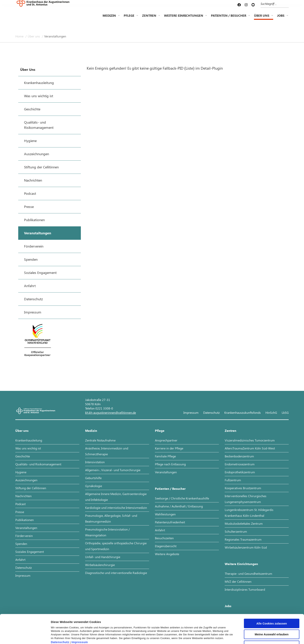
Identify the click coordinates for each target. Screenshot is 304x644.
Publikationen (25, 520)
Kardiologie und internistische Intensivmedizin (116, 508)
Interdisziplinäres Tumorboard (245, 589)
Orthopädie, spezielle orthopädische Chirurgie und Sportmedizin (116, 546)
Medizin (109, 19)
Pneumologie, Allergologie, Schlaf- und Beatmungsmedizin (111, 518)
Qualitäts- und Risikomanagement (38, 464)
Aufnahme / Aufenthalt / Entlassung (179, 506)
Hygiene (21, 472)
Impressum (80, 621)
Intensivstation (95, 462)
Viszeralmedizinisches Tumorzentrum (250, 440)
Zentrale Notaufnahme (100, 440)
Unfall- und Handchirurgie (103, 557)
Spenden (21, 544)
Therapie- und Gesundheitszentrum (248, 573)
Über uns (262, 19)
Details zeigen (206, 636)
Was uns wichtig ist (28, 448)
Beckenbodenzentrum (239, 456)
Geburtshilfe (93, 478)
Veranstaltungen (55, 36)
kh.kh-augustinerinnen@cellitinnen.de (111, 412)
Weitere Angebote (167, 554)
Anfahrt (20, 560)
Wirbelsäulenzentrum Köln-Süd (246, 547)
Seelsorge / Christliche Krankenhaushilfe (182, 498)
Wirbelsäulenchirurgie (100, 565)
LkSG (285, 412)
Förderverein (24, 536)
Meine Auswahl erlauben (272, 613)
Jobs (281, 19)
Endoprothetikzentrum (240, 472)
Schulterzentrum (236, 531)
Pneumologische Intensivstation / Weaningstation (107, 532)
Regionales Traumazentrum (243, 539)
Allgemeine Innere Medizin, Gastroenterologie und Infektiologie (116, 497)
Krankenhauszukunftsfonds (243, 412)
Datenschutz (60, 621)
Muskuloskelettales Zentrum (244, 523)
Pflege (129, 19)
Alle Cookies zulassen (272, 602)
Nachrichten (23, 496)
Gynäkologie (94, 486)
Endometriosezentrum (240, 464)
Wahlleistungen (165, 514)
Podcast (20, 504)
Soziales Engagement (30, 552)
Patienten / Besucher (229, 19)
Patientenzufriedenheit (170, 522)
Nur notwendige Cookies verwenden (272, 625)
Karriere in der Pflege (169, 448)
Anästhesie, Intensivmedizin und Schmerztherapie (107, 451)
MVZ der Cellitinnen (238, 581)
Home (20, 36)
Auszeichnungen (26, 480)
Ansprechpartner (166, 440)
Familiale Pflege (165, 456)
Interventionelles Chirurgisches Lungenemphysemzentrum (246, 499)
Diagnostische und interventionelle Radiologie (116, 573)
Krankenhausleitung (29, 440)
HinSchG (271, 412)
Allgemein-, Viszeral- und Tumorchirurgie (113, 470)
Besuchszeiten (164, 538)
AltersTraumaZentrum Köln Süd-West (250, 448)
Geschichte (23, 456)
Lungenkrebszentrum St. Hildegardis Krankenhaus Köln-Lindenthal (249, 513)
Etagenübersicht (166, 546)
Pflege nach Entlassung (170, 464)
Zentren (149, 19)
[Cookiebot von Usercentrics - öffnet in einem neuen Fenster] (25, 636)
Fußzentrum (233, 480)
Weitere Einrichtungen (184, 19)
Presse (20, 512)
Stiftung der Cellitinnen (31, 488)
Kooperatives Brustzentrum (243, 488)
